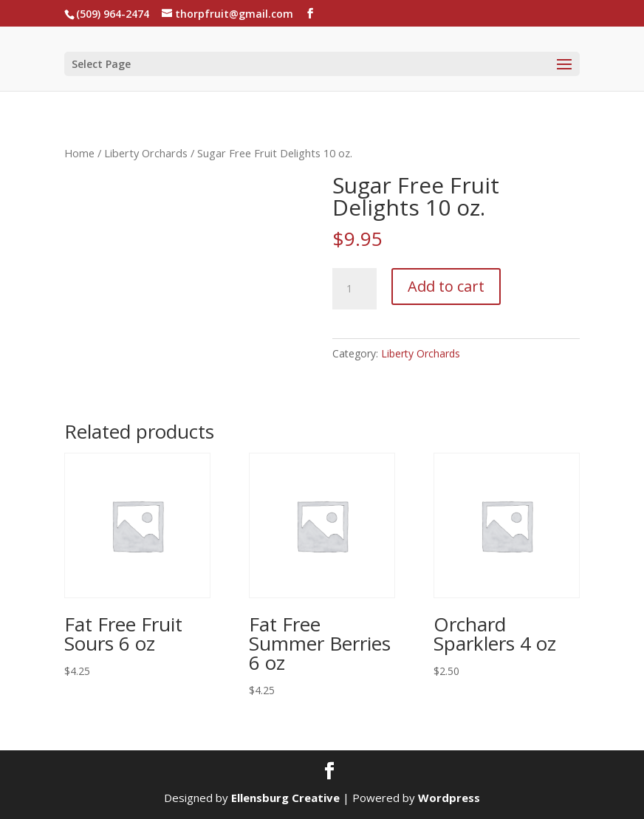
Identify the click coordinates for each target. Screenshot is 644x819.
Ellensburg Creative (285, 798)
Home (79, 153)
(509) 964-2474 (113, 14)
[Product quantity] (354, 289)
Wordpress (449, 798)
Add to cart (446, 286)
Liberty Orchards (146, 153)
